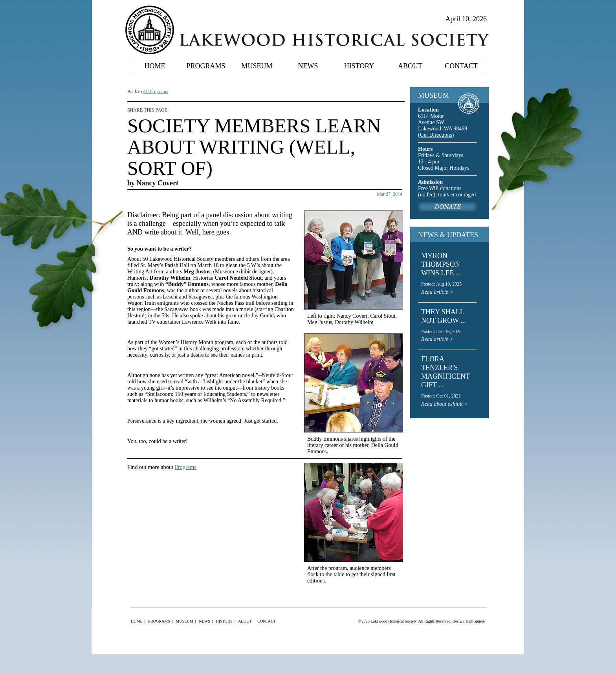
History (359, 66)
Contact (461, 66)
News (308, 66)
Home (155, 66)
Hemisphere (475, 621)
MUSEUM (434, 95)
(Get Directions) (436, 135)
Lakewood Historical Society (393, 621)
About (410, 66)
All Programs (155, 92)
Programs (206, 66)
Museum (257, 66)
